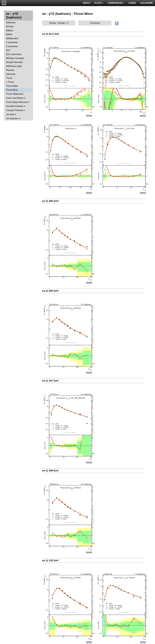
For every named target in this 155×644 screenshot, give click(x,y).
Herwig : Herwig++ (58, 23)
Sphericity (11, 74)
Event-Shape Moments (17, 102)
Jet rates (10, 114)
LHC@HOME (147, 3)
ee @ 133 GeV (50, 560)
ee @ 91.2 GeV (51, 34)
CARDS (132, 3)
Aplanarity (11, 23)
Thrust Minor (12, 90)
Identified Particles (15, 106)
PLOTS (99, 3)
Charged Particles (14, 110)
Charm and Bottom (15, 98)
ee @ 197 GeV (50, 381)
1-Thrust (10, 82)
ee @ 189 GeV (50, 471)
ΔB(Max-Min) (12, 38)
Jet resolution (12, 118)
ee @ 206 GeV (50, 201)
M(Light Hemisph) (14, 62)
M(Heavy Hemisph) (15, 58)
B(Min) (9, 34)
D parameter (12, 46)
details (89, 116)
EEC (8, 50)
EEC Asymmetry (14, 54)
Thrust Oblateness (15, 94)
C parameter (12, 42)
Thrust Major (12, 86)
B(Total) (10, 26)
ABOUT (87, 3)
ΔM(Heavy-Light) (14, 66)
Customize (95, 23)
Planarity (10, 70)
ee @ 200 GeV (50, 291)
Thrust (9, 78)
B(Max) (10, 30)
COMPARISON (116, 3)
